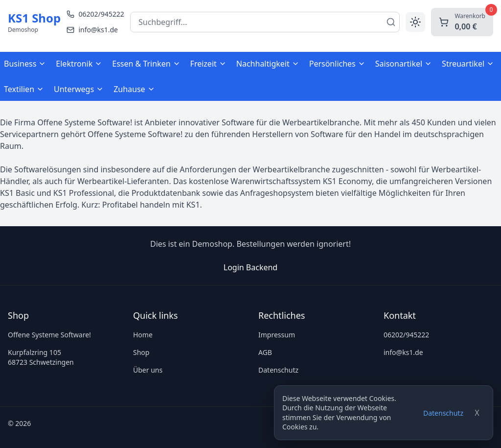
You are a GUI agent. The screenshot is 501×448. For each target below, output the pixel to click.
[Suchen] (391, 22)
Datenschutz (443, 413)
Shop (141, 352)
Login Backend (250, 267)
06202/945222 (406, 335)
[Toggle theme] (415, 22)
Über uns (148, 370)
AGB (265, 352)
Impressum (277, 335)
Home (143, 335)
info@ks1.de (403, 352)
